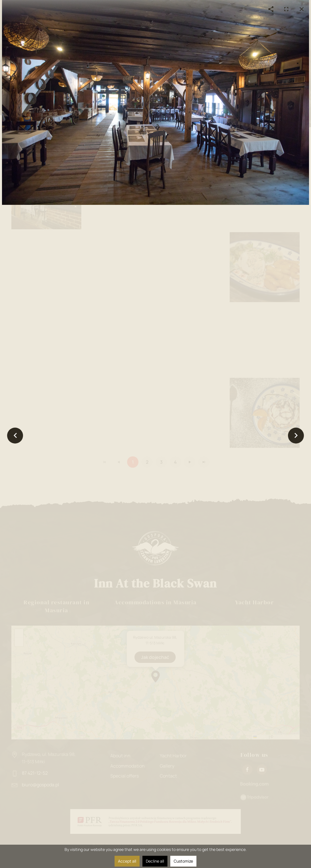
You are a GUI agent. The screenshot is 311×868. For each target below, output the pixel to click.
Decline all (155, 861)
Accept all (127, 861)
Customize (183, 861)
